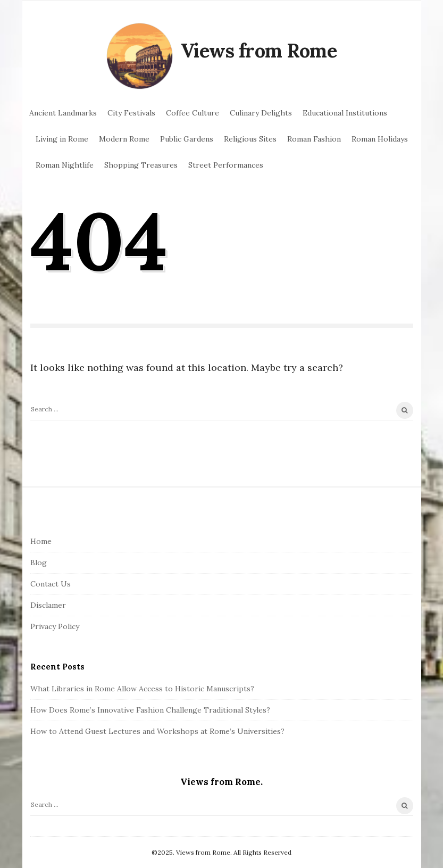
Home (41, 541)
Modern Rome (124, 139)
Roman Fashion (314, 139)
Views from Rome (259, 51)
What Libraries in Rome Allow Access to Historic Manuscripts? (142, 689)
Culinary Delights (261, 113)
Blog (39, 563)
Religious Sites (250, 139)
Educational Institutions (345, 113)
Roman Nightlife (65, 165)
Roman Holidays (380, 139)
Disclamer (48, 605)
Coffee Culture (193, 113)
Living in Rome (62, 139)
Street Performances (226, 165)
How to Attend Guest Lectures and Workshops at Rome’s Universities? (157, 731)
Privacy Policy (55, 626)
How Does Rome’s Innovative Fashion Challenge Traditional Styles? (150, 710)
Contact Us (51, 584)
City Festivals (131, 113)
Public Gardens (187, 139)
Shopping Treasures (141, 165)
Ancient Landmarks (63, 113)
